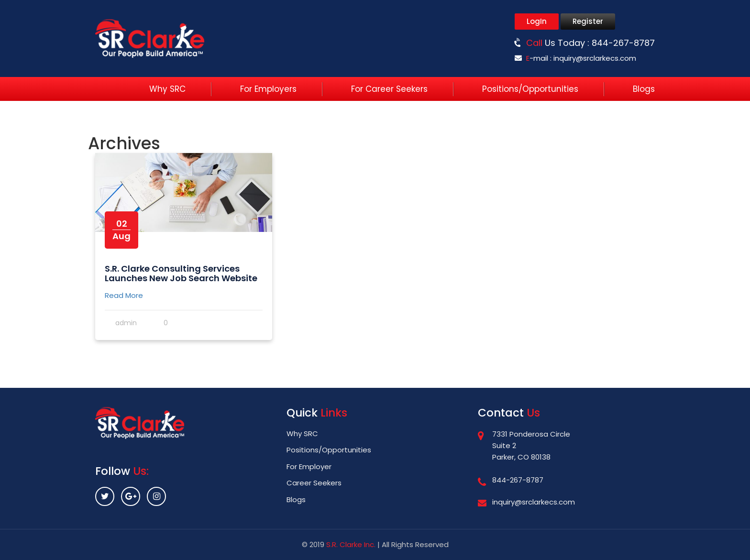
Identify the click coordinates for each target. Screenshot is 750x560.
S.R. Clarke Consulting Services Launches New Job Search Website (181, 273)
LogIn (537, 21)
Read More (124, 295)
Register (588, 21)
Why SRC (167, 89)
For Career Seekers (389, 89)
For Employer (309, 467)
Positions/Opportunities (530, 89)
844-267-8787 (623, 43)
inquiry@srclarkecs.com (595, 58)
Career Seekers (314, 483)
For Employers (268, 89)
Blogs (644, 89)
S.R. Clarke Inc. (351, 544)
